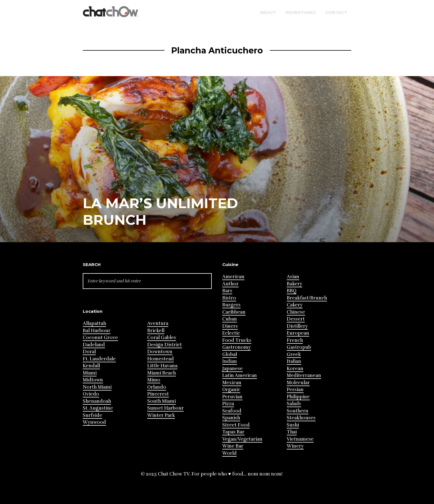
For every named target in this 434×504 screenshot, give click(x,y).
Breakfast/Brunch (307, 298)
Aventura (158, 323)
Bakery (294, 284)
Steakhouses (301, 418)
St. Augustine (98, 408)
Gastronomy (237, 347)
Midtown (93, 380)
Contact (336, 12)
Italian (294, 361)
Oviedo (91, 394)
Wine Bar (233, 446)
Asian (293, 277)
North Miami (97, 387)
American (233, 277)
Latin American (240, 375)
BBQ (292, 291)
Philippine (298, 397)
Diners (230, 326)
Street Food (236, 425)
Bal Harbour (97, 331)
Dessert (296, 319)
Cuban (230, 319)
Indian (230, 361)
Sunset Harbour (166, 408)
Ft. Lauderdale (99, 359)
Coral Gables (162, 338)
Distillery (297, 326)
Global (230, 354)
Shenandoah (97, 401)
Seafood (232, 411)
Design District (165, 345)
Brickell (156, 331)
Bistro (229, 298)
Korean (295, 369)
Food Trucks (237, 340)
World (229, 453)
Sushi (293, 425)
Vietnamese (300, 439)
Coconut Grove (100, 338)
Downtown (160, 352)
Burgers (231, 305)
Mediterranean (304, 375)
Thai (292, 432)
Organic (231, 390)
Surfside (92, 415)
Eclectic (231, 333)
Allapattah (94, 323)
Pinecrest (158, 394)
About (268, 12)
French (295, 340)
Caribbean (234, 312)
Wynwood (94, 422)
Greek (294, 354)
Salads (294, 404)
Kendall (91, 366)
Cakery (295, 305)
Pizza (228, 404)
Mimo (154, 380)
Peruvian (232, 397)
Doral (89, 352)
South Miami (162, 401)
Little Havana (162, 366)
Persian (295, 390)
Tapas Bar (233, 432)
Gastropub (299, 347)
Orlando (157, 387)
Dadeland (94, 345)
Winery (295, 446)
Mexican (232, 383)
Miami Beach (162, 373)
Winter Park (161, 415)
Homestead (161, 359)
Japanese (232, 369)
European (298, 333)
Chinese (296, 312)
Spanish (231, 418)
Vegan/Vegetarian (242, 439)
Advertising (301, 12)
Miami (90, 373)
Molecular (298, 383)
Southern (298, 411)
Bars (227, 291)
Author (230, 284)
